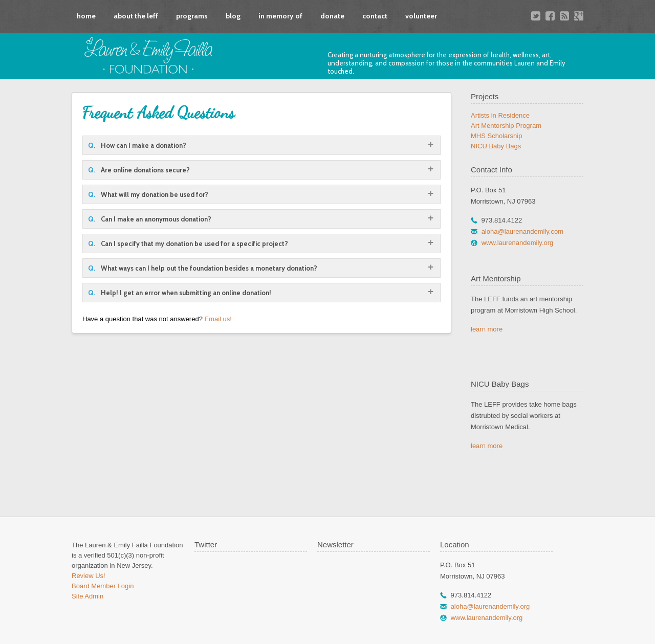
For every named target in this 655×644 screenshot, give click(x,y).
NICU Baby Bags (496, 146)
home (86, 16)
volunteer (421, 16)
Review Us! (89, 576)
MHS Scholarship (496, 136)
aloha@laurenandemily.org (490, 606)
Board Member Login (103, 586)
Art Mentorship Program (506, 126)
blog (233, 16)
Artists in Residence (500, 115)
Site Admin (88, 596)
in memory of (280, 16)
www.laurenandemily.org (518, 243)
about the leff (136, 16)
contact (375, 16)
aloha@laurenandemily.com (522, 231)
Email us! (218, 319)
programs (192, 16)
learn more (487, 329)
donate (332, 16)
